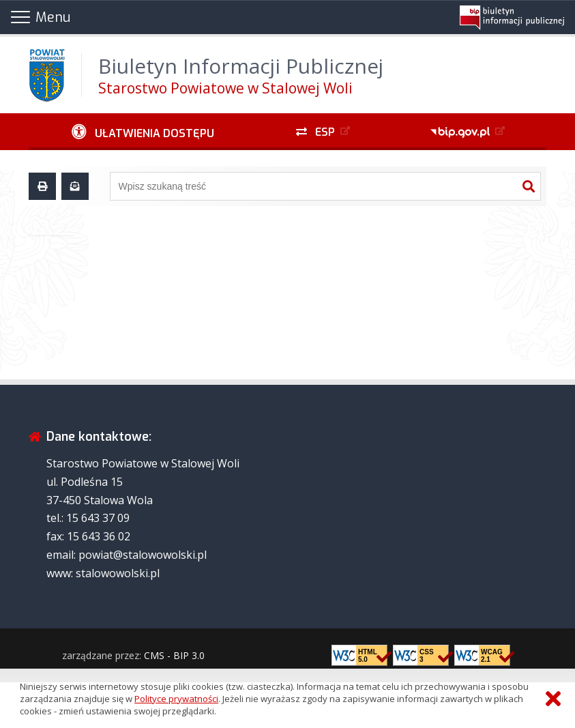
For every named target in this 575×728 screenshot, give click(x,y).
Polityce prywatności (176, 699)
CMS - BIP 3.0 (174, 655)
